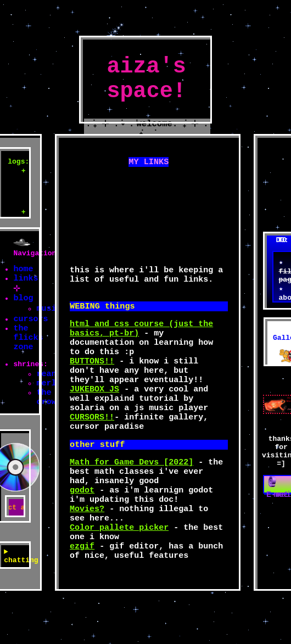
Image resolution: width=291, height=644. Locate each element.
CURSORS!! (92, 440)
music (49, 317)
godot (82, 523)
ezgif (82, 589)
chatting (15, 588)
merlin (51, 405)
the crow (46, 421)
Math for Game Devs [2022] (131, 490)
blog (23, 305)
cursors (30, 329)
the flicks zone (28, 351)
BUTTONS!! (92, 374)
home (23, 272)
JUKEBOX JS (94, 407)
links (26, 283)
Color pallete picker (119, 567)
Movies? (87, 545)
